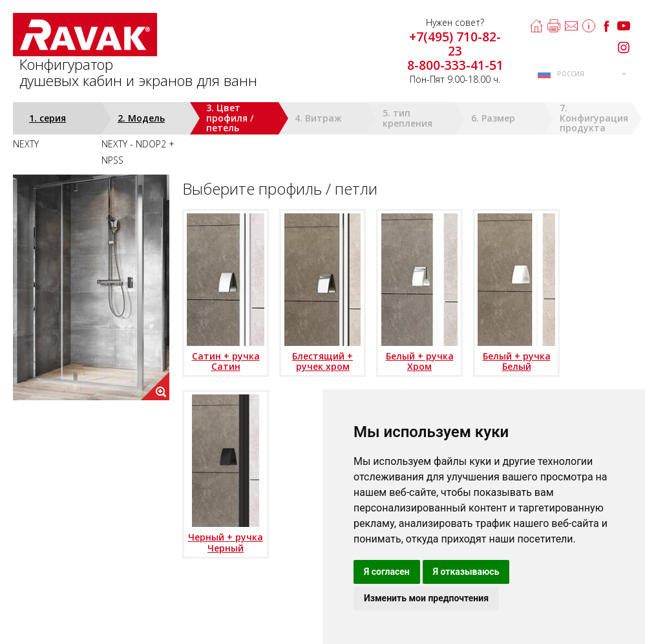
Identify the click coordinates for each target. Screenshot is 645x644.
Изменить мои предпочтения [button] (426, 598)
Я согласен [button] (387, 572)
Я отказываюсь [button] (466, 572)
